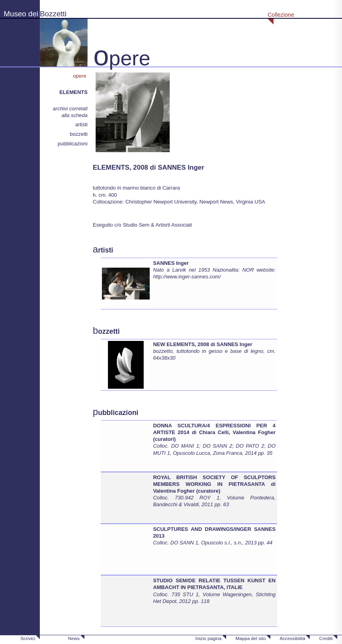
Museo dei (21, 14)
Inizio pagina (209, 638)
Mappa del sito (250, 638)
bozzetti (79, 134)
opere (80, 76)
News (74, 638)
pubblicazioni (73, 144)
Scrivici (28, 638)
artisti (81, 124)
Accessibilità (292, 638)
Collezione (281, 15)
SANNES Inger (171, 263)
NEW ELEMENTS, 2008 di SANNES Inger (202, 344)
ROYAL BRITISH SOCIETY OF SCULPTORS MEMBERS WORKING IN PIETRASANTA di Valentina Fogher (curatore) (214, 484)
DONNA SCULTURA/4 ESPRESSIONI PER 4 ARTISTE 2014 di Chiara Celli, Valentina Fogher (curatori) (214, 432)
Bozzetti (53, 14)
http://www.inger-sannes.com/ (187, 277)
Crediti (326, 638)
